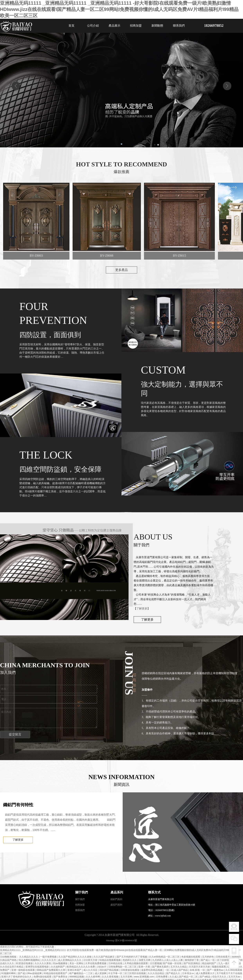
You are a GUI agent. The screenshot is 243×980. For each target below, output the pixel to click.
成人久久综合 (91, 970)
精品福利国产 (209, 963)
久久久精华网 (93, 977)
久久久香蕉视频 (110, 977)
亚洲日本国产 (75, 970)
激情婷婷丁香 (192, 960)
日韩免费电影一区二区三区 (123, 967)
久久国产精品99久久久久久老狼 (75, 957)
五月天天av (235, 977)
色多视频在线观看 (191, 957)
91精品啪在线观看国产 (56, 973)
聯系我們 (179, 26)
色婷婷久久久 (130, 960)
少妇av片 (102, 967)
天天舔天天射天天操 (200, 967)
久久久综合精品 (156, 973)
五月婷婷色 (208, 957)
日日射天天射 (91, 960)
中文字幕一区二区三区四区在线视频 (127, 973)
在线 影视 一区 (198, 970)
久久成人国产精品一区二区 (184, 977)
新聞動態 (157, 26)
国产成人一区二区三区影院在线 (217, 960)
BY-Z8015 (181, 256)
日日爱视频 (156, 963)
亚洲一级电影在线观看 (23, 970)
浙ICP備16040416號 (126, 940)
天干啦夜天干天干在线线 (229, 973)
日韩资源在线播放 (130, 970)
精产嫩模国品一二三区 (81, 973)
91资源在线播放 (25, 963)
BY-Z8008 (109, 256)
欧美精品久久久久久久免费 (81, 967)
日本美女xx (188, 973)
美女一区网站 (77, 963)
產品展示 (114, 26)
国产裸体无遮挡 (161, 967)
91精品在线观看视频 (110, 960)
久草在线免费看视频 (96, 963)
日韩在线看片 (223, 957)
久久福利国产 (58, 967)
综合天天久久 (220, 977)
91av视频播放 (61, 963)
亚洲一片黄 (144, 967)
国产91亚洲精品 (192, 963)
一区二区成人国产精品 (176, 970)
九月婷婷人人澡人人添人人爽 (168, 960)
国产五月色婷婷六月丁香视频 (132, 957)
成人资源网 (101, 973)
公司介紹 (93, 26)
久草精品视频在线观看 (136, 963)
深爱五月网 (145, 960)
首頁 (71, 26)
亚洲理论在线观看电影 (37, 967)
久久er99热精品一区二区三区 (165, 957)
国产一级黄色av (216, 970)
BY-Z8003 (38, 256)
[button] (118, 144)
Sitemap (110, 940)
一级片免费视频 (49, 957)
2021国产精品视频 (109, 970)
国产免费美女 (61, 977)
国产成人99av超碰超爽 (30, 973)
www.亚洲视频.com (144, 977)
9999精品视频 (77, 977)
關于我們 (80, 899)
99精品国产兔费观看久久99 (51, 970)
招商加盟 (136, 26)
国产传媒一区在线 (172, 963)
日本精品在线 (116, 963)
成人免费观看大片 (206, 973)
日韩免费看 (162, 977)
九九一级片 (224, 963)
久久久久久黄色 (43, 963)
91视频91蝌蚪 (9, 973)
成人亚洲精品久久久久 (70, 960)
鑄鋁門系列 (116, 899)
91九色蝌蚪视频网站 (30, 960)
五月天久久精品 (179, 967)
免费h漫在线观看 (43, 977)
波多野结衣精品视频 (152, 970)
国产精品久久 (173, 973)
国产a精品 (205, 977)
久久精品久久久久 (29, 957)
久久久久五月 (49, 960)
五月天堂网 (126, 977)
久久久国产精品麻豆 (104, 957)
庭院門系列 (116, 905)
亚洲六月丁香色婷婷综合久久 (17, 977)
